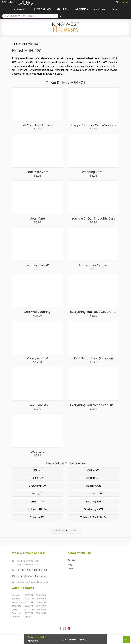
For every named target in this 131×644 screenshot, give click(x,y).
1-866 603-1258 (40, 570)
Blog (70, 564)
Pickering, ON (93, 502)
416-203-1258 (23, 570)
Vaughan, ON (38, 517)
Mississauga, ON (93, 494)
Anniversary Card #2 (94, 265)
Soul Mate (38, 218)
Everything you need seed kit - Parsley (93, 405)
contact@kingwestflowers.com (31, 576)
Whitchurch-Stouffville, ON (93, 517)
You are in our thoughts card (93, 218)
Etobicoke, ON (93, 478)
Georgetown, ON (37, 486)
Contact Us (21, 9)
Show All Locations (66, 531)
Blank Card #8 (37, 405)
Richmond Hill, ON (38, 509)
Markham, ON (94, 486)
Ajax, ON (37, 470)
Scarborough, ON (93, 509)
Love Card (38, 451)
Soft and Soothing (37, 312)
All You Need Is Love (37, 125)
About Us (100, 9)
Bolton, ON (37, 478)
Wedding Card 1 (94, 172)
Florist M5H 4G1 (30, 44)
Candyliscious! (37, 358)
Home (15, 44)
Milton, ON (38, 494)
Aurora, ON (93, 470)
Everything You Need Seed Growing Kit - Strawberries (93, 312)
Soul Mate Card (38, 172)
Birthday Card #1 (38, 265)
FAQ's (71, 569)
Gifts (114, 9)
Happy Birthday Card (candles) (94, 125)
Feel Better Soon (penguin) (93, 358)
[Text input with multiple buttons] (30, 16)
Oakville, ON (38, 502)
